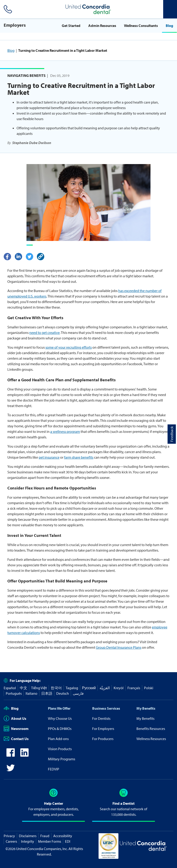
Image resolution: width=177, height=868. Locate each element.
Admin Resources (102, 26)
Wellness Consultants (141, 26)
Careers (11, 841)
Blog (169, 26)
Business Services (106, 708)
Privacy (9, 836)
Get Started (71, 26)
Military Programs (62, 759)
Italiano (31, 693)
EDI (68, 841)
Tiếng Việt (39, 688)
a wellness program (65, 431)
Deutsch (63, 693)
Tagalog (72, 688)
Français (134, 688)
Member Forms (50, 841)
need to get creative (44, 333)
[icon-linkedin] (24, 755)
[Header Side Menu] (170, 9)
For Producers (103, 739)
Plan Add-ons (58, 739)
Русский (89, 688)
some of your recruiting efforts (69, 347)
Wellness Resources (151, 739)
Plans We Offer (59, 708)
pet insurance (49, 457)
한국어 (56, 688)
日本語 (47, 693)
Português (14, 693)
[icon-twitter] (11, 771)
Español (10, 688)
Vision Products (60, 749)
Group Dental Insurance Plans (119, 647)
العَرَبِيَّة (105, 688)
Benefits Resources (151, 729)
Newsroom (16, 729)
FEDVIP (54, 769)
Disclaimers (28, 836)
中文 (24, 688)
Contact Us (16, 739)
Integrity (28, 841)
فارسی (78, 693)
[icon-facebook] (11, 755)
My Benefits (146, 708)
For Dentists (101, 718)
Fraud (45, 836)
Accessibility (63, 836)
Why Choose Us (60, 718)
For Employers (103, 729)
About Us (15, 718)
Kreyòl (119, 688)
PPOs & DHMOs (60, 729)
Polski (149, 688)
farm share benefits (79, 457)
